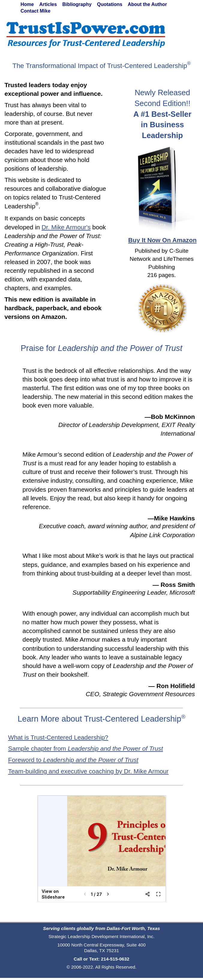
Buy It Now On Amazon (163, 240)
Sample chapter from (85, 748)
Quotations (109, 4)
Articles (48, 4)
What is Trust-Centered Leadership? (58, 737)
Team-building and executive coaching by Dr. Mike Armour (88, 771)
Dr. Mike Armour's (66, 227)
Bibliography (77, 4)
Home (27, 4)
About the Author (147, 4)
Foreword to (73, 760)
